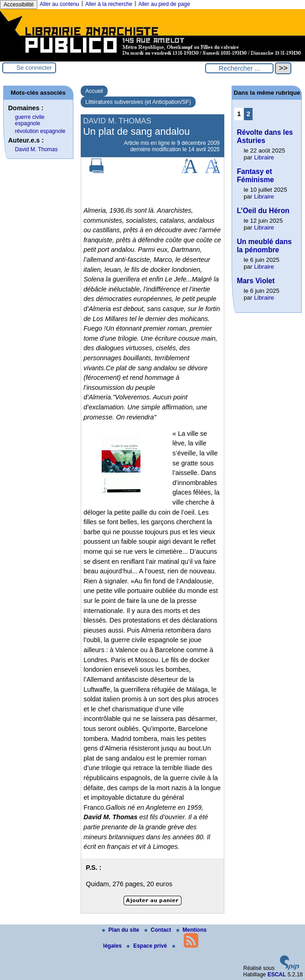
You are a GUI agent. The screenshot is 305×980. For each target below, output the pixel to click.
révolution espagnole (40, 131)
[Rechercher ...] (239, 68)
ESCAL (277, 975)
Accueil (94, 91)
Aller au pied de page (164, 4)
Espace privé (147, 946)
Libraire (264, 157)
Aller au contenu (59, 4)
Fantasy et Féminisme (255, 176)
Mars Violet (256, 281)
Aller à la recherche (109, 4)
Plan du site (121, 930)
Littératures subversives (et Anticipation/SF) (138, 102)
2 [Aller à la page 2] (248, 114)
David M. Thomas (36, 149)
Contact (159, 930)
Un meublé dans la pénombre (264, 246)
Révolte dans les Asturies (265, 136)
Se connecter (34, 68)
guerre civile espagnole (30, 120)
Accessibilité (19, 5)
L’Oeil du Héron (263, 211)
